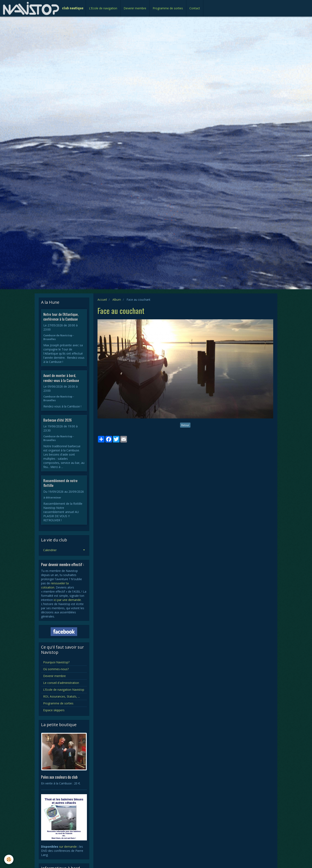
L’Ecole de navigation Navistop (64, 690)
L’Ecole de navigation (103, 8)
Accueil (102, 300)
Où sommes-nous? (56, 669)
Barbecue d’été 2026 (58, 420)
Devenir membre (135, 8)
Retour (185, 425)
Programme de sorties (168, 8)
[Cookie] (9, 859)
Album (117, 300)
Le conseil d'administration (61, 683)
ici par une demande (67, 600)
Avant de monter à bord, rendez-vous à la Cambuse (61, 378)
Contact (195, 8)
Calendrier (50, 550)
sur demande (68, 847)
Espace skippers (54, 710)
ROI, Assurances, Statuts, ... (62, 696)
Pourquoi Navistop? (56, 662)
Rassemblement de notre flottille (60, 483)
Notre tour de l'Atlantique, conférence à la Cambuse (61, 317)
